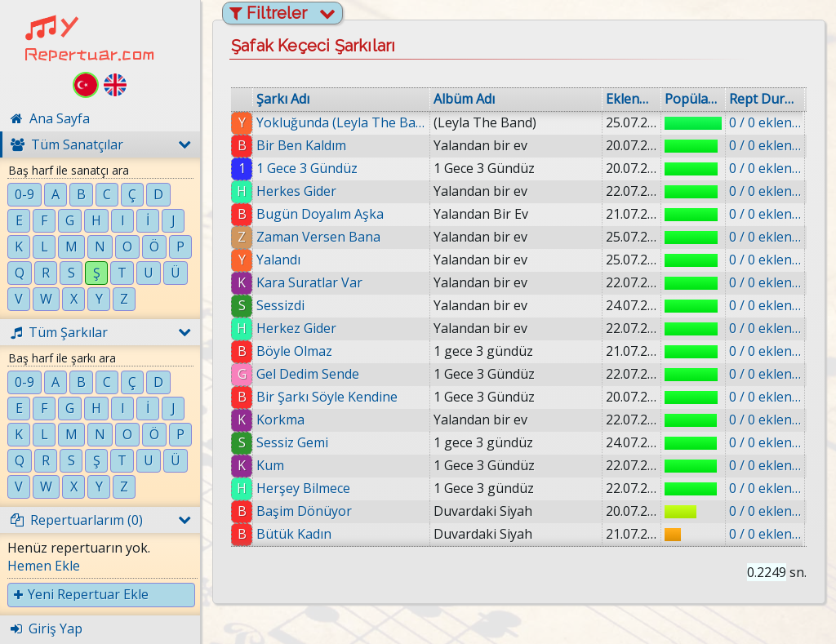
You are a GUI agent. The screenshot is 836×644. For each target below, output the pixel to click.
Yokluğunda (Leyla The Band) (341, 122)
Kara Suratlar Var (309, 282)
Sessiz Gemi (292, 442)
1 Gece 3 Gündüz (307, 168)
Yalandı (278, 260)
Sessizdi (280, 305)
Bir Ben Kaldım (301, 145)
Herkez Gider (296, 328)
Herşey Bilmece (303, 488)
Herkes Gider (296, 191)
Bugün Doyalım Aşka (320, 214)
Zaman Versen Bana (318, 237)
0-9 (24, 194)
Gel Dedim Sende (308, 374)
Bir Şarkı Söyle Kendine (327, 397)
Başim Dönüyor (304, 511)
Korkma (280, 420)
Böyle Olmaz (294, 351)
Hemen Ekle (44, 566)
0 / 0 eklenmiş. (765, 122)
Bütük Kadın (294, 534)
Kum (270, 465)
